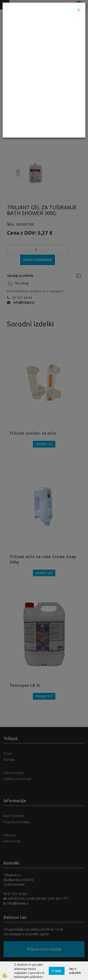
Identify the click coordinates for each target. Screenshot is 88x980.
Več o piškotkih (75, 971)
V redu (57, 971)
